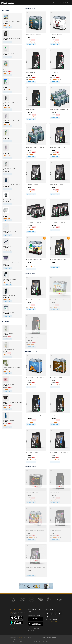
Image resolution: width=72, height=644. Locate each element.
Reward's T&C (42, 642)
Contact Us (31, 628)
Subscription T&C (34, 642)
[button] (70, 3)
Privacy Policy (13, 642)
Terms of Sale (27, 642)
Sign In (60, 3)
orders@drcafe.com (36, 625)
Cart (66, 3)
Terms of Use (20, 642)
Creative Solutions (19, 639)
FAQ (47, 642)
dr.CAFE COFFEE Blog (52, 621)
